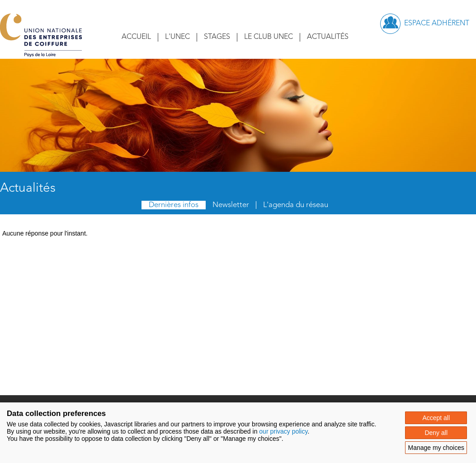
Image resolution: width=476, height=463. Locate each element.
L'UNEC (177, 37)
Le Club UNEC (269, 37)
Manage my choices (436, 448)
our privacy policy (283, 431)
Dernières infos (174, 205)
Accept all (436, 418)
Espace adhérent (437, 24)
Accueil (136, 37)
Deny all (436, 433)
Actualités (328, 37)
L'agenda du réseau (296, 205)
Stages (217, 37)
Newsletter (231, 205)
